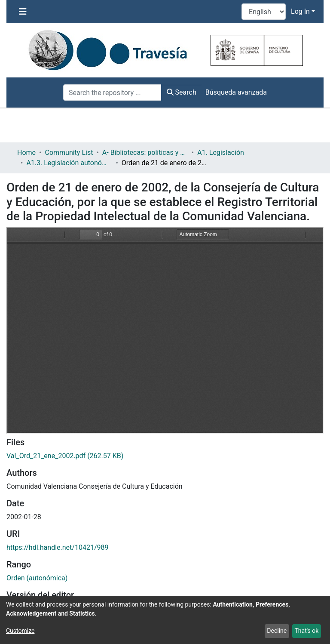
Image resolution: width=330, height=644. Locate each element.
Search (182, 92)
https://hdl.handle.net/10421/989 (57, 547)
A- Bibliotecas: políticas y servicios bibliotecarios (145, 153)
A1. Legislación (221, 153)
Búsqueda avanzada (236, 92)
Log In (300, 11)
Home (26, 153)
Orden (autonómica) (37, 578)
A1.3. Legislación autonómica (69, 163)
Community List (69, 153)
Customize (20, 631)
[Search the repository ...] (112, 92)
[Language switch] (264, 12)
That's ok (306, 631)
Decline (277, 631)
